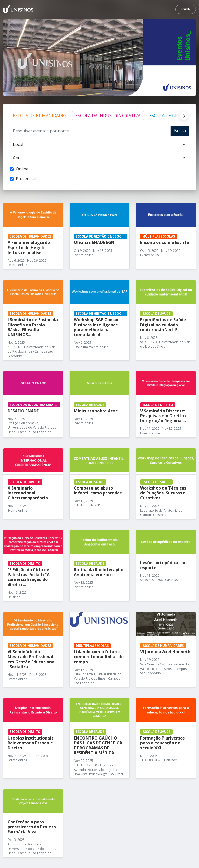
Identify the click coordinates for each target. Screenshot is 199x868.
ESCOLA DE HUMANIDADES (40, 116)
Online (22, 169)
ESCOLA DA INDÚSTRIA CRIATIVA (108, 116)
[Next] (183, 116)
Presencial (26, 179)
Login (186, 9)
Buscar (180, 132)
